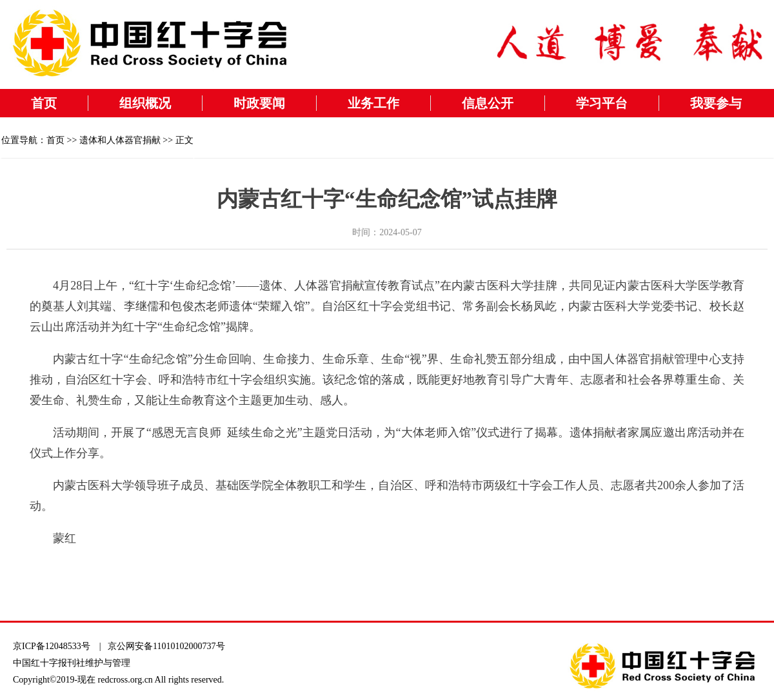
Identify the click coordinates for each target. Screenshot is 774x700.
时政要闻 (259, 103)
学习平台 (602, 103)
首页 (44, 103)
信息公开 (488, 103)
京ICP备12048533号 (52, 646)
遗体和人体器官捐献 (120, 140)
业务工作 (373, 103)
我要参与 (716, 103)
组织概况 (145, 103)
